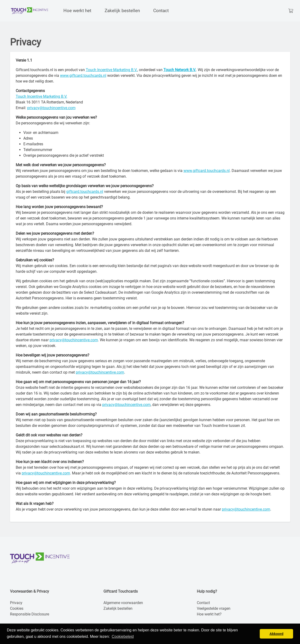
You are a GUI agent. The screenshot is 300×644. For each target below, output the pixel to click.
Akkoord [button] (276, 634)
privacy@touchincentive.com (51, 108)
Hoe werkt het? (209, 614)
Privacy (16, 603)
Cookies (17, 608)
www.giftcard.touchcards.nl (83, 76)
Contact (203, 603)
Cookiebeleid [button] (123, 637)
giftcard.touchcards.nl (85, 192)
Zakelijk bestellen (118, 608)
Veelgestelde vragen (214, 608)
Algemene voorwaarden (123, 603)
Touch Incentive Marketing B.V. (112, 70)
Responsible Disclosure (30, 614)
